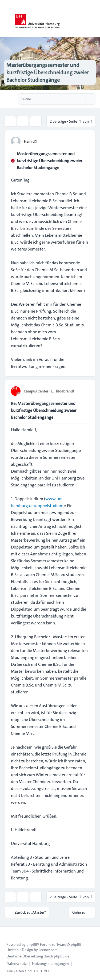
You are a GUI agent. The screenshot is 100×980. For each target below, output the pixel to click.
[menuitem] (17, 964)
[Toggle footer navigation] (6, 931)
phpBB (32, 944)
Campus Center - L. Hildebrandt (49, 391)
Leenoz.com (48, 950)
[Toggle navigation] (94, 19)
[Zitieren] (85, 141)
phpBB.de (62, 956)
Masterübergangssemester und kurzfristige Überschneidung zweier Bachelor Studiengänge (50, 161)
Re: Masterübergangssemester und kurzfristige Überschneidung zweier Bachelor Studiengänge (44, 410)
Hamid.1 (30, 141)
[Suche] (81, 99)
